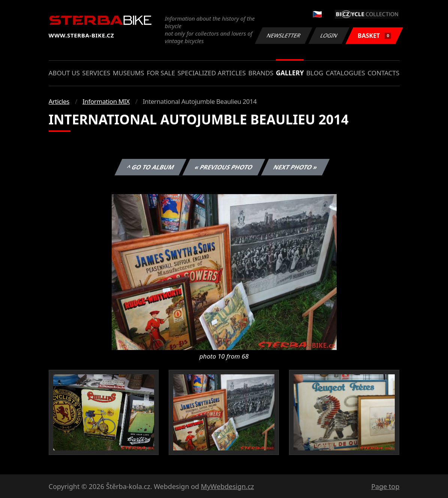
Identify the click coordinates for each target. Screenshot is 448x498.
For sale (161, 73)
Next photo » (295, 167)
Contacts (383, 73)
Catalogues (345, 73)
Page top (385, 486)
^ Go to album (151, 167)
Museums (129, 73)
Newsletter (284, 35)
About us (64, 73)
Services (96, 73)
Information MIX (106, 101)
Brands (261, 73)
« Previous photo (224, 167)
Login (329, 35)
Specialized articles (211, 73)
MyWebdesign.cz (228, 486)
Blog (315, 73)
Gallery (290, 73)
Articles (59, 101)
